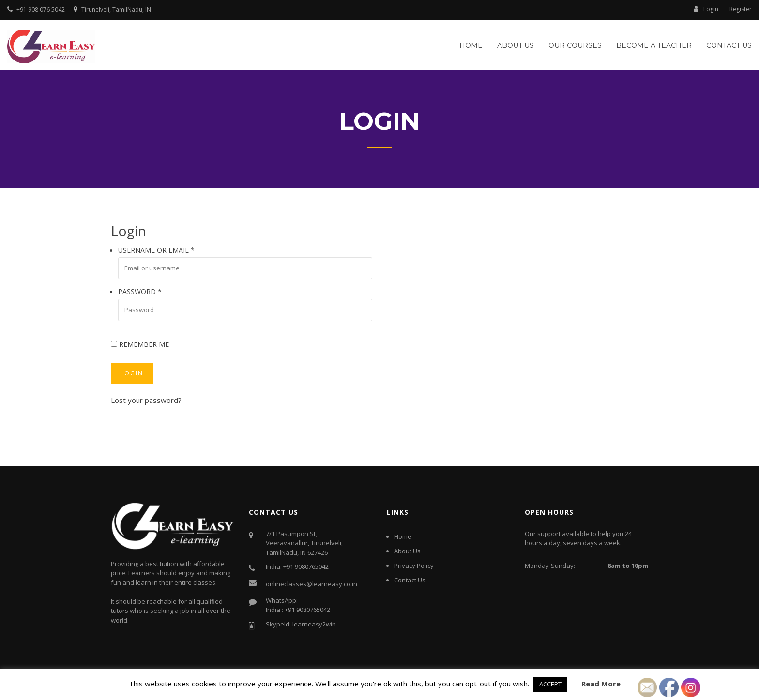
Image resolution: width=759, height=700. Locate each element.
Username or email (156, 250)
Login (706, 9)
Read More (601, 684)
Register (741, 9)
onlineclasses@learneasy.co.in (311, 584)
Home (471, 45)
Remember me (140, 344)
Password (140, 291)
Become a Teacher (654, 45)
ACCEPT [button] (550, 684)
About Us (516, 45)
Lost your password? (146, 400)
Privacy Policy (414, 566)
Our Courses (575, 45)
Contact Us (729, 45)
